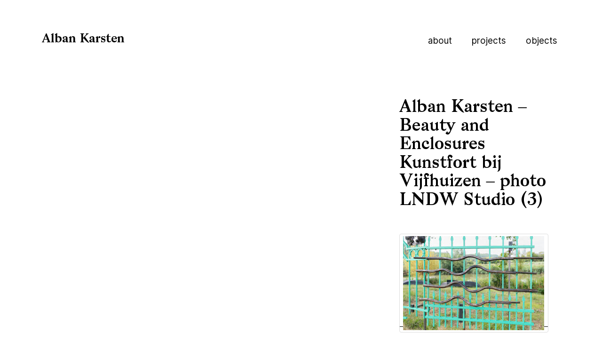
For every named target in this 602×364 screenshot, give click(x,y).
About (440, 41)
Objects (542, 41)
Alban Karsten (83, 39)
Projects (489, 41)
